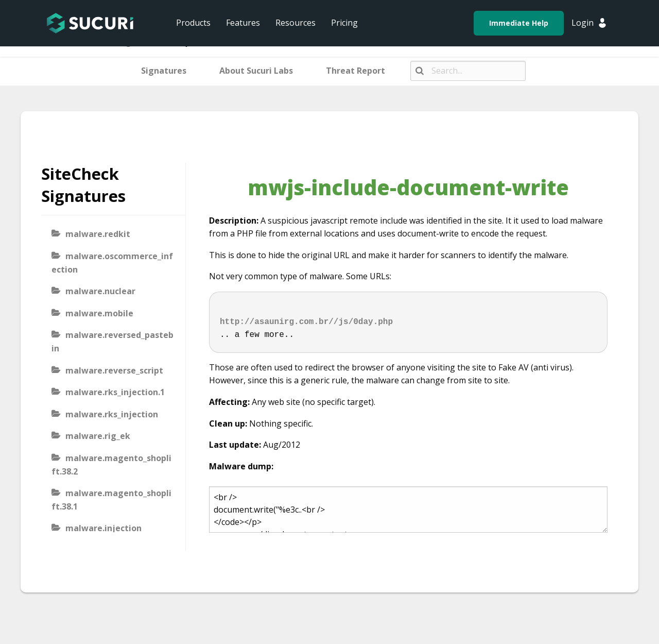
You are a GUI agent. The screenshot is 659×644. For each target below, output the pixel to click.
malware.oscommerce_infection (112, 263)
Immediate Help (519, 23)
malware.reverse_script (114, 370)
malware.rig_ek (98, 436)
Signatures (164, 71)
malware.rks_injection (112, 414)
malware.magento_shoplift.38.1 (111, 500)
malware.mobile (99, 313)
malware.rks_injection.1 (115, 392)
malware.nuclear (100, 291)
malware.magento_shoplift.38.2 (111, 465)
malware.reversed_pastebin (112, 342)
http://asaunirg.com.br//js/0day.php (306, 322)
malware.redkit (98, 234)
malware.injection (103, 528)
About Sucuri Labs (256, 71)
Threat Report (355, 71)
